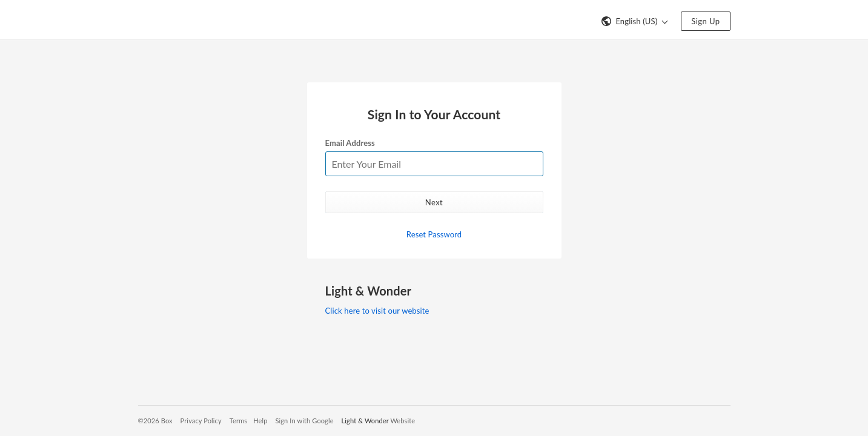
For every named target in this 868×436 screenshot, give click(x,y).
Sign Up (705, 21)
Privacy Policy (201, 421)
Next (434, 202)
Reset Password (434, 234)
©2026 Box (155, 421)
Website (403, 421)
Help (260, 421)
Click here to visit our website (377, 311)
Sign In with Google (304, 421)
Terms (238, 421)
